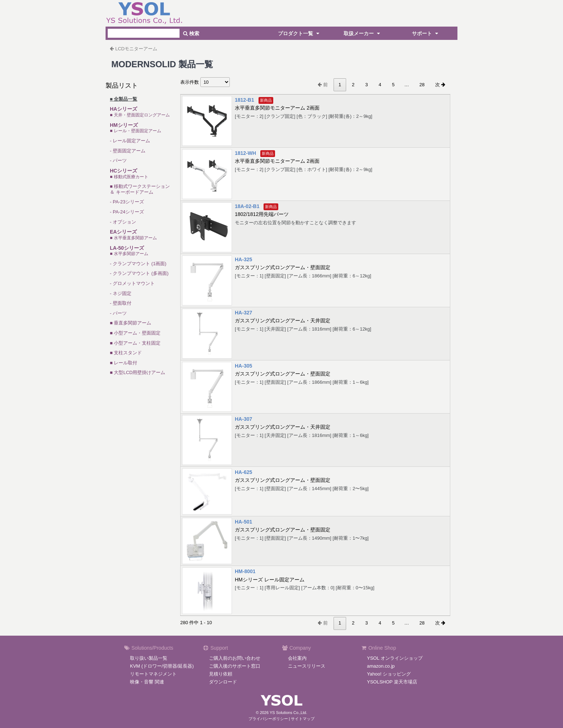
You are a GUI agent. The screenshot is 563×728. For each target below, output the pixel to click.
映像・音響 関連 (147, 682)
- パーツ (118, 160)
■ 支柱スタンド (126, 353)
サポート (426, 33)
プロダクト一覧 (299, 33)
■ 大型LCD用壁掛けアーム (138, 372)
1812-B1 (245, 100)
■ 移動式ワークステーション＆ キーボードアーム (140, 189)
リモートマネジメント (153, 674)
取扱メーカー (363, 33)
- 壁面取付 (121, 303)
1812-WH (245, 153)
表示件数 (205, 82)
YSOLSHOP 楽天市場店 (392, 682)
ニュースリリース (307, 666)
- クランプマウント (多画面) (139, 273)
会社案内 (297, 658)
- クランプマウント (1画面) (138, 264)
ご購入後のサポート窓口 (235, 666)
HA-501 (243, 522)
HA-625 (243, 472)
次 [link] (440, 85)
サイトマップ (303, 719)
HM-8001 (245, 571)
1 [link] (340, 85)
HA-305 (243, 366)
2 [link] (353, 85)
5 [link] (393, 85)
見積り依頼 (221, 674)
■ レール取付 (124, 363)
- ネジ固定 (121, 293)
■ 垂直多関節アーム (131, 323)
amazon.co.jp (381, 666)
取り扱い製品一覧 (149, 658)
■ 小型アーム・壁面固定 (135, 333)
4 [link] (380, 85)
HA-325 (243, 259)
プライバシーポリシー (268, 719)
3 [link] (366, 85)
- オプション (123, 222)
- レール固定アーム (130, 141)
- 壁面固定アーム (128, 151)
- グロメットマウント (132, 283)
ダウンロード (223, 682)
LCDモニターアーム (136, 49)
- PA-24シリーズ (127, 212)
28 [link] (422, 85)
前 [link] (323, 85)
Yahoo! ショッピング (389, 674)
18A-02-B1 (247, 206)
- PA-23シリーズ (127, 202)
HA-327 (243, 313)
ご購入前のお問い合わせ (235, 658)
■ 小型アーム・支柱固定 (135, 343)
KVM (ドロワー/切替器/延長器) (162, 666)
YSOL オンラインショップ (395, 658)
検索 (191, 33)
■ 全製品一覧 (124, 99)
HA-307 (243, 419)
